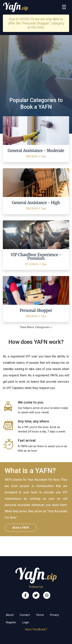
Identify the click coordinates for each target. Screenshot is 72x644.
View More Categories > (36, 327)
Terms (40, 615)
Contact (25, 615)
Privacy (54, 615)
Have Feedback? (36, 629)
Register (11, 622)
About (10, 615)
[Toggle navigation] (64, 7)
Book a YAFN (21, 528)
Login (26, 622)
